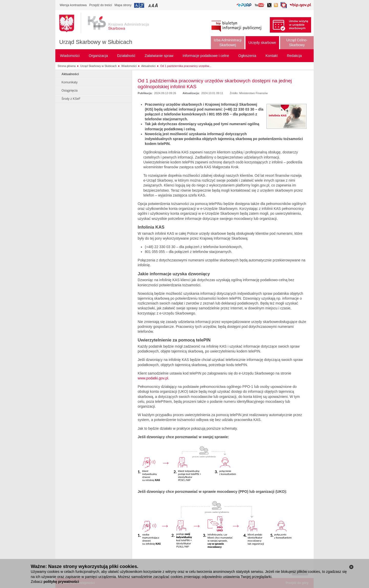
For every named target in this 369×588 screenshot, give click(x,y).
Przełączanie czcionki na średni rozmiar (153, 5)
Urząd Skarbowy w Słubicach (96, 42)
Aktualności (148, 66)
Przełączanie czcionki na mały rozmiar (150, 5)
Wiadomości (129, 66)
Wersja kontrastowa (73, 5)
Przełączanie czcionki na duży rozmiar (157, 5)
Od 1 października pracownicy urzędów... (186, 66)
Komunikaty (70, 82)
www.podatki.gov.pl (153, 378)
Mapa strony (123, 5)
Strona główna (67, 66)
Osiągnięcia (70, 91)
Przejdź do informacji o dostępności (139, 5)
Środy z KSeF (71, 99)
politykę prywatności (61, 582)
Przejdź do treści (101, 5)
